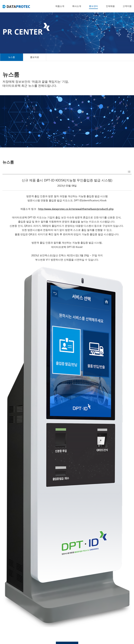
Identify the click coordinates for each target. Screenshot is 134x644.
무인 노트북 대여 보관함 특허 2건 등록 (29, 522)
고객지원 (127, 6)
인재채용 (110, 6)
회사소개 (77, 6)
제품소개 (60, 6)
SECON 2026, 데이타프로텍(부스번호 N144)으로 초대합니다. (43, 492)
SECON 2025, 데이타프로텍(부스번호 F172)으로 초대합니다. (42, 582)
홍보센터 (93, 6)
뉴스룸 (12, 57)
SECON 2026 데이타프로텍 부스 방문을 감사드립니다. (38, 462)
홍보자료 (35, 57)
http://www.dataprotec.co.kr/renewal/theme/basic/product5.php (76, 209)
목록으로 (67, 437)
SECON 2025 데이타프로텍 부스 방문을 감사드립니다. (38, 552)
